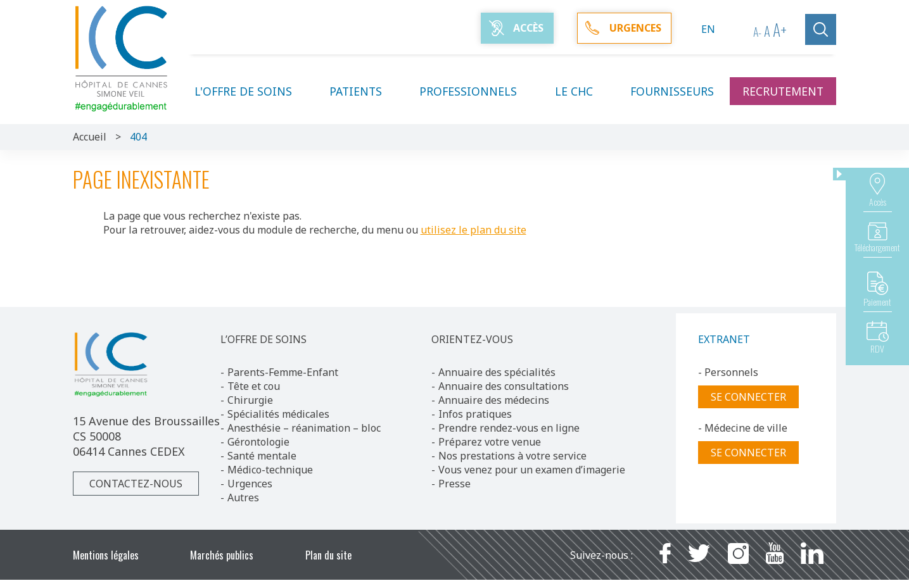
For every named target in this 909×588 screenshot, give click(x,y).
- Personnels (728, 372)
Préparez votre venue (490, 442)
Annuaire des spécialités (497, 372)
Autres (243, 497)
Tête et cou (254, 386)
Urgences (250, 484)
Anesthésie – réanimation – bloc (304, 428)
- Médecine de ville (743, 428)
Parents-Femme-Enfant (283, 372)
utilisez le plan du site (474, 230)
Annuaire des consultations (504, 386)
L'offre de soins (251, 91)
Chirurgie (250, 400)
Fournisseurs (672, 91)
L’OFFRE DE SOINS (264, 339)
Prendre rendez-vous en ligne (509, 428)
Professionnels (476, 91)
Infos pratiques (475, 414)
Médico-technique (270, 470)
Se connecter (748, 397)
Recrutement (783, 91)
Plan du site (328, 555)
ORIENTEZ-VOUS (472, 339)
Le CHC (582, 91)
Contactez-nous (136, 484)
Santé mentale (262, 456)
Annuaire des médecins (494, 400)
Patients (363, 91)
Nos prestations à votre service (512, 456)
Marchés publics (222, 555)
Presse (454, 484)
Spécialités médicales (278, 414)
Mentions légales (106, 555)
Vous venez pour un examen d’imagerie (532, 470)
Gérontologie (258, 442)
